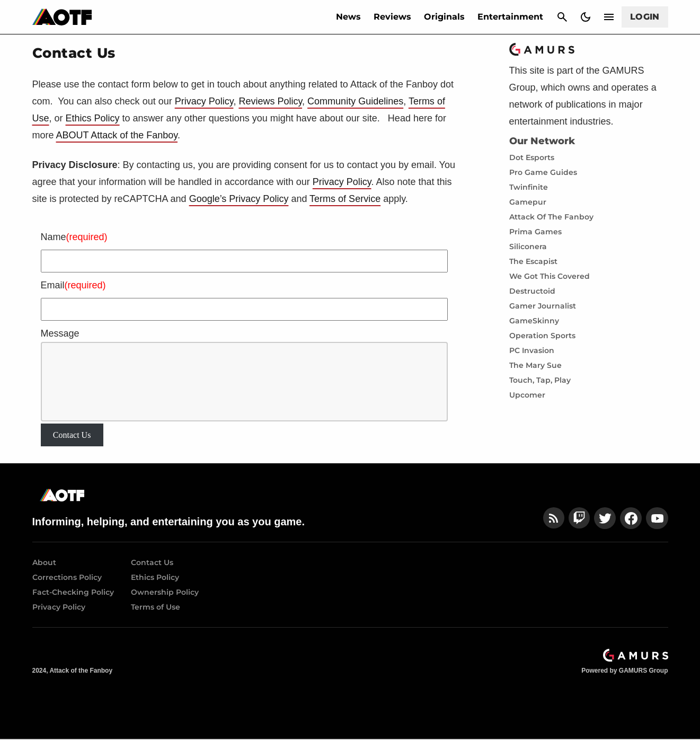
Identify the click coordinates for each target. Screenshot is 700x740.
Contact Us (72, 435)
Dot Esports (532, 157)
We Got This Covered (550, 276)
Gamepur (528, 202)
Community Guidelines (355, 101)
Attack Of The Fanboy (551, 217)
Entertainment (510, 17)
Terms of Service (345, 199)
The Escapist (533, 261)
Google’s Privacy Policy (239, 199)
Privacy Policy (204, 101)
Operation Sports (542, 336)
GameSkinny (534, 321)
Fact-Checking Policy (73, 592)
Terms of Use (156, 607)
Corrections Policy (67, 577)
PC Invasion (532, 350)
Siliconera (528, 246)
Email (73, 285)
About (44, 562)
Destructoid (532, 291)
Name (74, 237)
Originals (444, 17)
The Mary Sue (535, 365)
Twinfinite (529, 187)
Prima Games (535, 232)
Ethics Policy (93, 118)
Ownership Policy (165, 592)
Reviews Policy (270, 101)
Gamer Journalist (543, 306)
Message (60, 333)
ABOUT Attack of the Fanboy (117, 135)
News (348, 17)
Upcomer (527, 395)
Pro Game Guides (543, 172)
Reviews (392, 17)
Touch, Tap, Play (540, 380)
